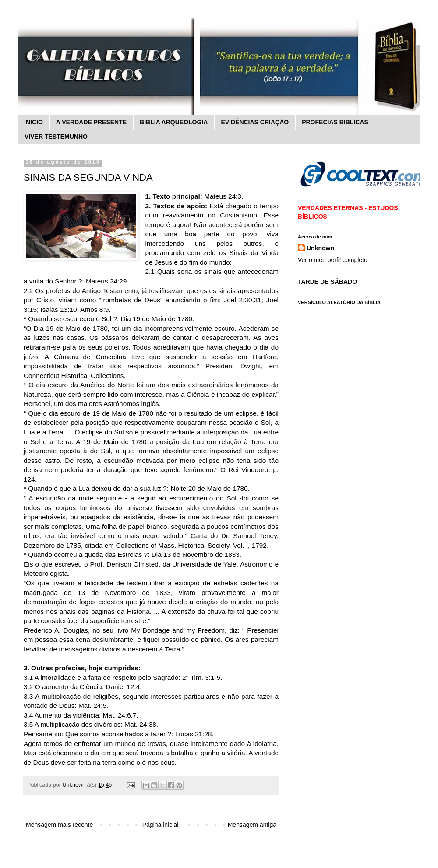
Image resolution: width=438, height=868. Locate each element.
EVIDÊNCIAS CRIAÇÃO (255, 122)
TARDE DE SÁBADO (327, 282)
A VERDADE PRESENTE (91, 122)
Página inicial (161, 825)
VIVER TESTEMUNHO (56, 136)
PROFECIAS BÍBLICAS (335, 122)
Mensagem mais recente (59, 825)
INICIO (34, 122)
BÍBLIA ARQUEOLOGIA (174, 122)
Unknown (320, 248)
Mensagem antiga (252, 825)
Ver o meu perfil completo (333, 260)
